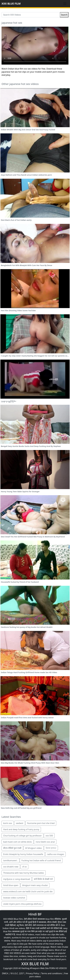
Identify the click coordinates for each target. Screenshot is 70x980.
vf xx (25, 867)
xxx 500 (49, 836)
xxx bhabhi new (11, 867)
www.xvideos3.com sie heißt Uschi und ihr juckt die (28, 891)
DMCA (5, 973)
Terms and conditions (52, 973)
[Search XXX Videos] (31, 15)
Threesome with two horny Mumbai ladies (24, 873)
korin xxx (8, 823)
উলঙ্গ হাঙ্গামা (51, 848)
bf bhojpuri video (33, 848)
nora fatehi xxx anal (45, 842)
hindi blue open (11, 885)
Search (64, 15)
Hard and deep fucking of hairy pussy (21, 829)
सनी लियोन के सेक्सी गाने (43, 879)
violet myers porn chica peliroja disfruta (22, 904)
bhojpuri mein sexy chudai (35, 885)
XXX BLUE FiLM (11, 4)
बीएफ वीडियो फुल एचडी (12, 848)
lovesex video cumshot (14, 898)
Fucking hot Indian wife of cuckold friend (41, 860)
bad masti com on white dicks (17, 842)
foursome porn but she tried (41, 823)
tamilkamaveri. (10, 860)
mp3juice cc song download (17, 879)
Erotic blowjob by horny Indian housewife (23, 854)
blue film (50, 919)
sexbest (20, 823)
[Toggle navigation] (65, 4)
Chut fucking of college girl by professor (22, 836)
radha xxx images (55, 854)
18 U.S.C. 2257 (17, 973)
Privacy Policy (32, 973)
